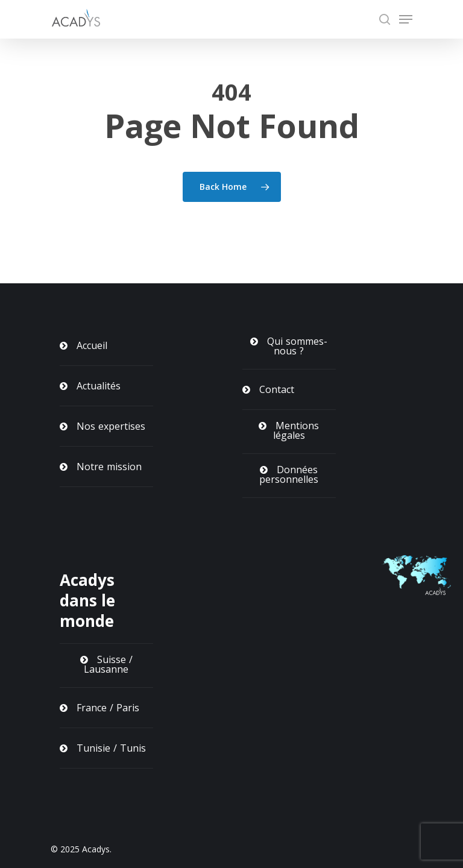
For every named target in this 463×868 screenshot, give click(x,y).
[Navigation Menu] (406, 19)
